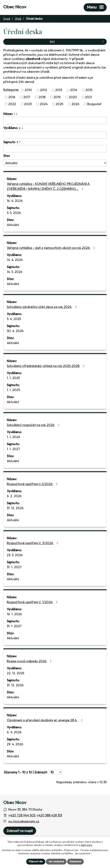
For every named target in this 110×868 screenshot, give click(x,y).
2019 (57, 97)
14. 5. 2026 (14, 272)
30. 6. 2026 (15, 331)
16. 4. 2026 (15, 201)
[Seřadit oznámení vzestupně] (17, 113)
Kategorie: (11, 90)
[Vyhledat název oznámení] (55, 120)
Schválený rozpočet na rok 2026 (34, 425)
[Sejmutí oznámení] (55, 149)
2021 (88, 97)
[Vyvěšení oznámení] (55, 135)
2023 (28, 104)
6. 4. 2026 (14, 732)
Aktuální (13, 225)
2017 (27, 97)
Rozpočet (94, 104)
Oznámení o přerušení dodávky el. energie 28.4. (45, 720)
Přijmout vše (36, 861)
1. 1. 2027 (13, 449)
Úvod (7, 19)
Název (9, 114)
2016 (12, 97)
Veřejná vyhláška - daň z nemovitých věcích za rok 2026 (52, 248)
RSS (77, 42)
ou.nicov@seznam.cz (24, 821)
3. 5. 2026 (14, 213)
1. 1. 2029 (13, 390)
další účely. (87, 845)
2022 (12, 104)
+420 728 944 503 (22, 815)
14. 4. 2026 (15, 260)
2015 (89, 90)
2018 (42, 97)
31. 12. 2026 (15, 508)
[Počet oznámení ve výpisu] (55, 772)
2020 (73, 97)
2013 (59, 90)
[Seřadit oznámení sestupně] (17, 114)
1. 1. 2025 (13, 378)
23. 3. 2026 (15, 555)
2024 (44, 104)
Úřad (18, 19)
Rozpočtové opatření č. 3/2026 (33, 543)
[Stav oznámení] (55, 163)
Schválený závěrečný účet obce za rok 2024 (42, 307)
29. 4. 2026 (15, 744)
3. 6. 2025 (14, 319)
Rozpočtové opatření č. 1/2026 (33, 602)
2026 (75, 104)
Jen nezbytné (56, 861)
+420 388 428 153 (49, 815)
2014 (74, 90)
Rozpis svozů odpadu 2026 (30, 661)
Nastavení (75, 861)
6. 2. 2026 (14, 496)
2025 (59, 104)
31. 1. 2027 (14, 567)
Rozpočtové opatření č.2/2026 (33, 484)
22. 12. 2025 (15, 673)
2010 (28, 90)
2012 (43, 90)
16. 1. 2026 (14, 614)
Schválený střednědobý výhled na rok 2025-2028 (46, 366)
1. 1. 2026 (13, 437)
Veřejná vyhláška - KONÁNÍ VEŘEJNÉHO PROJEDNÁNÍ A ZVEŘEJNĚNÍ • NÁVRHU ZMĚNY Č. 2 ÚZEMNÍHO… (48, 186)
